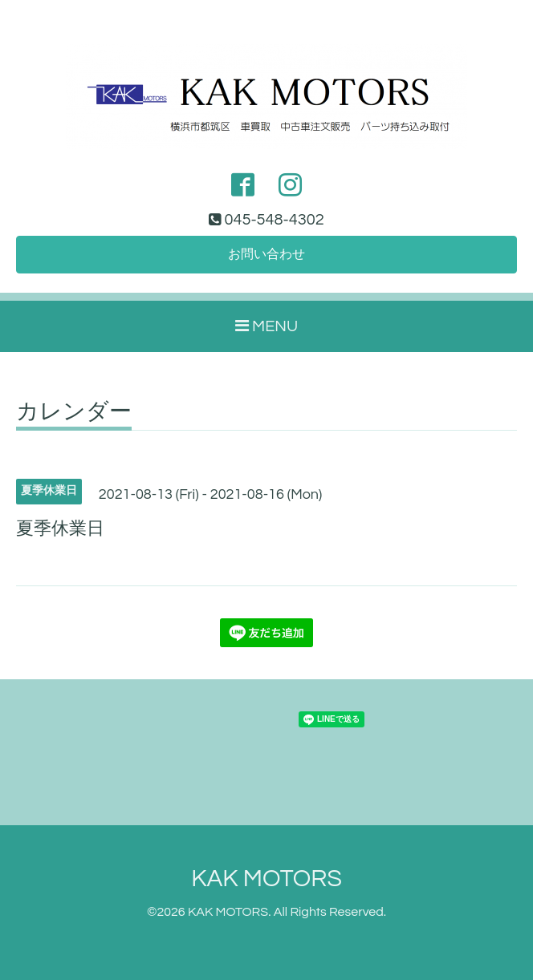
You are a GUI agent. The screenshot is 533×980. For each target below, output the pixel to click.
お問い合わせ (266, 254)
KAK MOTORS (266, 879)
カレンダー (74, 412)
